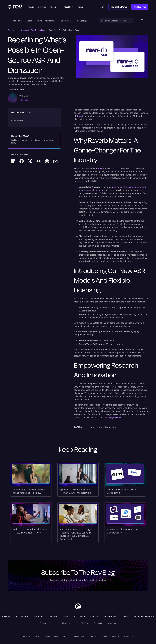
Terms (56, 636)
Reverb (80, 116)
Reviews (104, 636)
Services (6, 616)
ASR (100, 168)
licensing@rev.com (112, 417)
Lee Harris (24, 100)
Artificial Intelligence (46, 21)
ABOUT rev (40, 616)
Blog (65, 616)
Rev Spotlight (82, 21)
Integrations (22, 616)
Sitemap (93, 636)
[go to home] (78, 606)
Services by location (144, 616)
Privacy (66, 636)
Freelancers (110, 616)
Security (47, 636)
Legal (29, 21)
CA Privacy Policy (79, 636)
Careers (94, 616)
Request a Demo (119, 7)
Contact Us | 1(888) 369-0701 (122, 636)
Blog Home (17, 21)
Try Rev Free (140, 7)
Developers (79, 616)
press (125, 616)
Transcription (65, 21)
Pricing (54, 616)
